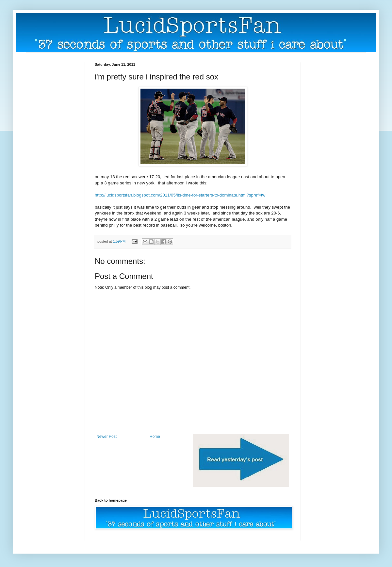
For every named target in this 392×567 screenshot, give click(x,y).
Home (155, 437)
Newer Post (106, 437)
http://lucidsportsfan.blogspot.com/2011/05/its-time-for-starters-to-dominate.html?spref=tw (180, 195)
